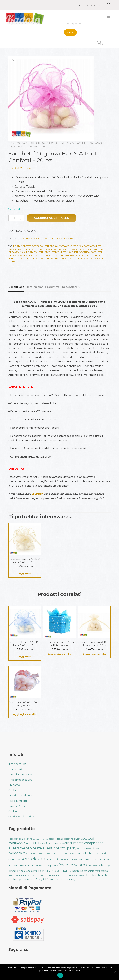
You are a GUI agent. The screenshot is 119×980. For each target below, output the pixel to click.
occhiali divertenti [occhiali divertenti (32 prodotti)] (52, 875)
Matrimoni (27, 239)
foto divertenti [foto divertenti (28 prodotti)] (95, 866)
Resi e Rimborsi (18, 801)
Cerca (70, 32)
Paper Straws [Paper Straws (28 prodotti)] (79, 876)
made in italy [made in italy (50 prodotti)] (42, 871)
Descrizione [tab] (16, 287)
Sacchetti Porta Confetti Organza (54, 255)
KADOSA (38, 494)
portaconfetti (35, 252)
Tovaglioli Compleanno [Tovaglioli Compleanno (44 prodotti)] (49, 879)
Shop (22, 143)
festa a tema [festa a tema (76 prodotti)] (29, 865)
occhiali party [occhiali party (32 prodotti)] (67, 875)
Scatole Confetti (18, 258)
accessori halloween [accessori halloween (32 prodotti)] (71, 839)
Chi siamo (14, 785)
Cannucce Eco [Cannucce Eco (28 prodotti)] (55, 853)
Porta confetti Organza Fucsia (71, 249)
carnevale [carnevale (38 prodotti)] (82, 853)
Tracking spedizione (21, 796)
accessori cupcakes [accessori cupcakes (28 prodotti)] (41, 839)
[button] (13, 60)
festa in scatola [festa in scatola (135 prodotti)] (74, 865)
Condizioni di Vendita (21, 817)
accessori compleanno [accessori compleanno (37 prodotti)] (20, 839)
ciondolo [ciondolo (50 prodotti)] (14, 859)
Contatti (13, 790)
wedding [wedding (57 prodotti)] (69, 879)
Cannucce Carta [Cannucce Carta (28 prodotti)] (42, 853)
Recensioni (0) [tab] (72, 287)
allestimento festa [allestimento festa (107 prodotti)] (25, 848)
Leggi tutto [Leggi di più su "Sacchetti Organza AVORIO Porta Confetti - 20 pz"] (25, 573)
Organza (68, 239)
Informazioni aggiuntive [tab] (43, 287)
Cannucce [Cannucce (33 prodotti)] (31, 853)
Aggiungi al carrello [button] (59, 654)
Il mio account (17, 764)
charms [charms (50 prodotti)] (93, 853)
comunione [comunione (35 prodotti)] (56, 859)
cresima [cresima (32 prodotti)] (66, 859)
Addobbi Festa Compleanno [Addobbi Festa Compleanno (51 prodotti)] (45, 843)
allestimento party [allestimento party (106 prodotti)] (59, 848)
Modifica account (21, 780)
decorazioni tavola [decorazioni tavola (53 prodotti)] (90, 859)
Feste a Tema (36, 143)
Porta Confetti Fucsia (45, 246)
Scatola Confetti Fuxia (89, 255)
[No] (115, 972)
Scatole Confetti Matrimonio (76, 258)
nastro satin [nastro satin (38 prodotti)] (14, 875)
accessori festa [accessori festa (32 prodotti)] (55, 839)
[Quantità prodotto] (16, 218)
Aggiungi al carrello (52, 218)
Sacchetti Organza (78, 252)
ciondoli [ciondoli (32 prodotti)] (102, 853)
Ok (60, 975)
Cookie (13, 811)
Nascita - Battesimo (60, 143)
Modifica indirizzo (21, 775)
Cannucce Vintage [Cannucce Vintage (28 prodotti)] (69, 853)
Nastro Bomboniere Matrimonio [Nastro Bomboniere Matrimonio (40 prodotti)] (90, 871)
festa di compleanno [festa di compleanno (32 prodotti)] (48, 866)
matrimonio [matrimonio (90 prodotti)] (61, 870)
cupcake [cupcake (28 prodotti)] (74, 859)
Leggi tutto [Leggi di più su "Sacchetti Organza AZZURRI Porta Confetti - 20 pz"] (25, 656)
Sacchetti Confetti (55, 252)
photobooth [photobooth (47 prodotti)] (92, 875)
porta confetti (22, 246)
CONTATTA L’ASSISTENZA (91, 5)
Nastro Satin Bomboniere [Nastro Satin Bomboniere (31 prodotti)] (32, 875)
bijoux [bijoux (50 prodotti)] (95, 849)
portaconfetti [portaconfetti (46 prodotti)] (27, 879)
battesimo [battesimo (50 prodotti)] (84, 849)
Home (12, 143)
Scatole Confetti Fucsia (44, 258)
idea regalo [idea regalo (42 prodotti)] (26, 871)
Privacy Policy (17, 806)
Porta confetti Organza (37, 249)
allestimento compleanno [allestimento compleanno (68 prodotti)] (84, 843)
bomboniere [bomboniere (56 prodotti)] (17, 853)
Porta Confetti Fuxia (71, 246)
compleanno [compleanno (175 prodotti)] (35, 858)
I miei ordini (18, 769)
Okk (60, 239)
